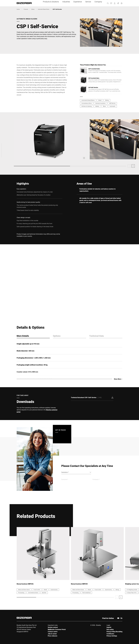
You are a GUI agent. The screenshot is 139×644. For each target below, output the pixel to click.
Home (18, 9)
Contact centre (53, 632)
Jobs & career (52, 634)
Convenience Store (87, 103)
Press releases (53, 636)
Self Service (112, 103)
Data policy (110, 629)
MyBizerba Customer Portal (57, 629)
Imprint (109, 627)
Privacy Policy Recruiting (114, 632)
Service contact (53, 627)
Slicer (104, 106)
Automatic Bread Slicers (44, 9)
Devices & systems (100, 103)
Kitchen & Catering (87, 106)
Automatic (112, 106)
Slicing (107, 100)
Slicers (33, 9)
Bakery (97, 106)
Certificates (110, 634)
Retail (100, 100)
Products (26, 9)
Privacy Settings (112, 636)
